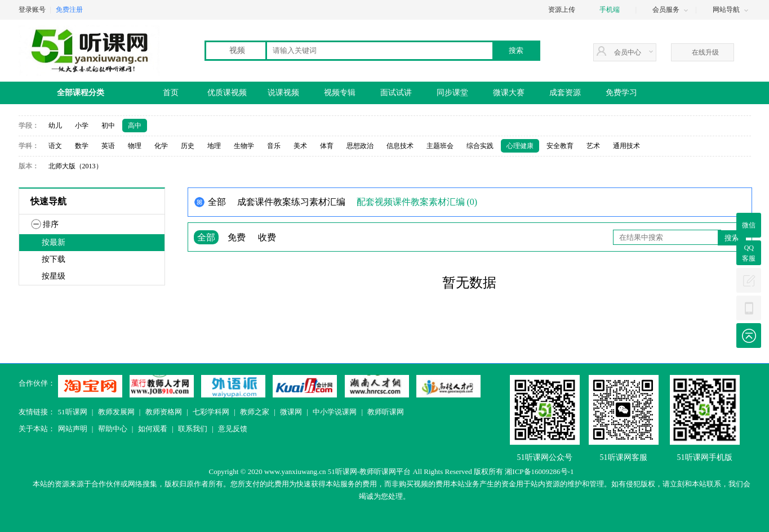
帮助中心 (113, 429)
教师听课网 (386, 412)
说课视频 (283, 93)
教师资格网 (164, 412)
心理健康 (520, 146)
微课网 (291, 412)
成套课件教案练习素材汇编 (291, 202)
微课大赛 (509, 93)
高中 (135, 126)
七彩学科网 (211, 412)
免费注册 (69, 10)
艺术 (593, 146)
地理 (214, 146)
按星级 (54, 276)
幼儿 (55, 126)
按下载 (54, 259)
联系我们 (193, 429)
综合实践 (480, 146)
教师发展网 (116, 412)
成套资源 (565, 93)
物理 (135, 146)
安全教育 (560, 146)
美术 (300, 146)
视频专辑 (340, 93)
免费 (237, 237)
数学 (82, 146)
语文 (55, 146)
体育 (327, 146)
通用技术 (626, 146)
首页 (171, 93)
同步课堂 (452, 93)
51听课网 (73, 412)
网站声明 (73, 429)
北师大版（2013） (75, 166)
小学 (82, 126)
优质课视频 (227, 93)
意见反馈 (233, 429)
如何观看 (153, 429)
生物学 (244, 146)
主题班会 (440, 146)
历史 (188, 146)
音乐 (274, 146)
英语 (108, 146)
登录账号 (32, 10)
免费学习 (621, 93)
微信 (749, 225)
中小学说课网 (335, 412)
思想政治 (360, 146)
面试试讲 (396, 93)
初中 (108, 126)
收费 (267, 237)
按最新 (54, 242)
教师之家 (255, 412)
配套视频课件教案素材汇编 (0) (417, 202)
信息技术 (400, 146)
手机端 (610, 10)
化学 (161, 146)
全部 (206, 237)
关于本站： (37, 429)
